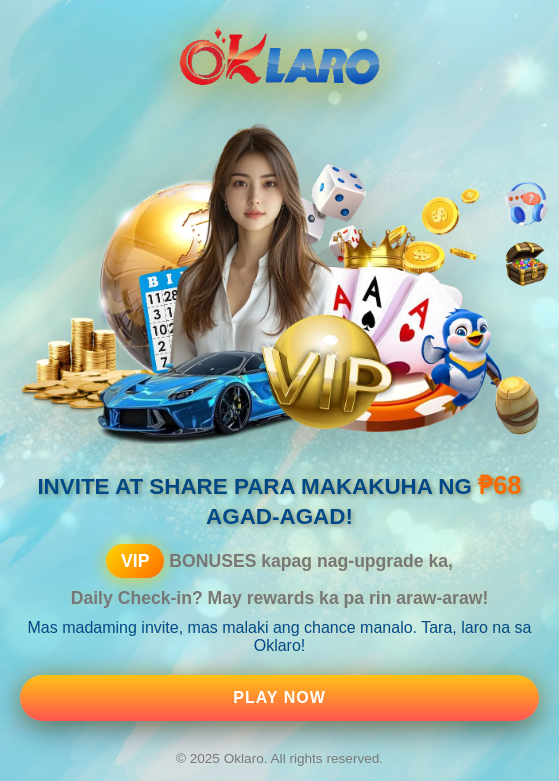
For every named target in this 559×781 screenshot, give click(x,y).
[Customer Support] (526, 204)
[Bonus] (526, 264)
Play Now (279, 697)
